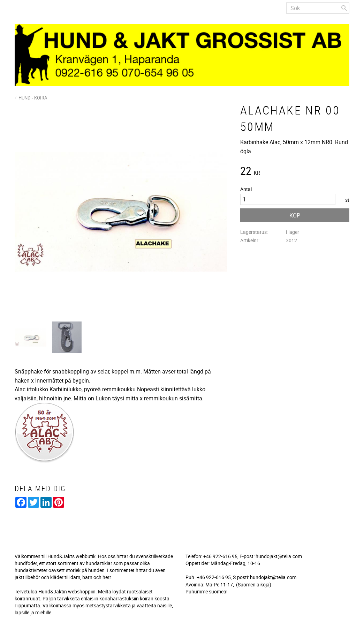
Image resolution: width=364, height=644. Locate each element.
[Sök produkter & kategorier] (318, 8)
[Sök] (344, 8)
